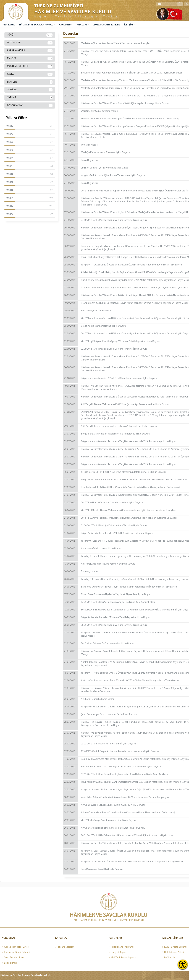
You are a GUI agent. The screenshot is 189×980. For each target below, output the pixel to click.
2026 (31, 126)
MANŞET (30, 59)
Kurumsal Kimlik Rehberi (16, 952)
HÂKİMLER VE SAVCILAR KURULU (36, 25)
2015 (31, 214)
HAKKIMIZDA (66, 25)
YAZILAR (30, 98)
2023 (31, 150)
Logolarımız (9, 963)
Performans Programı (121, 947)
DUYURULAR (30, 43)
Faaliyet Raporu (118, 952)
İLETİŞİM (128, 25)
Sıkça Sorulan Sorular (14, 958)
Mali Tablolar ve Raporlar (123, 958)
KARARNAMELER (30, 51)
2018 (31, 190)
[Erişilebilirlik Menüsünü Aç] (183, 964)
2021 (31, 166)
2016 (31, 206)
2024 (31, 142)
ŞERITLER (30, 82)
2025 (31, 134)
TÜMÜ (30, 35)
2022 (31, 158)
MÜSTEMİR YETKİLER (30, 66)
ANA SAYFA (9, 25)
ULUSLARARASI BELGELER (106, 25)
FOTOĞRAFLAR (30, 106)
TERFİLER (30, 90)
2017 (31, 198)
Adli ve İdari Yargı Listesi (15, 947)
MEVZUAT (82, 25)
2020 (31, 174)
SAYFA (30, 74)
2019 (31, 182)
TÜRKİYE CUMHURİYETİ (59, 6)
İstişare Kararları (65, 947)
